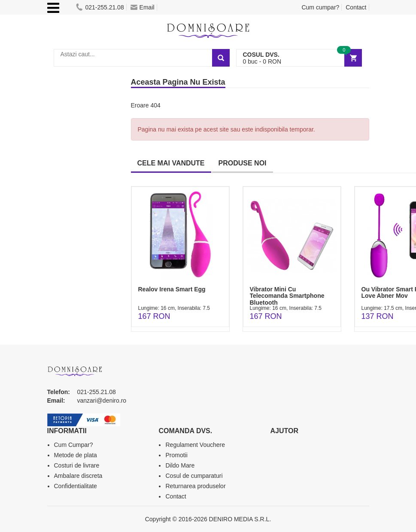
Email (143, 7)
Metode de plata (76, 455)
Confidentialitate (76, 486)
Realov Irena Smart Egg (172, 289)
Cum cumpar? (320, 7)
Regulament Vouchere (195, 445)
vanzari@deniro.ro (102, 401)
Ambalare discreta (78, 476)
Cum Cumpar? (74, 445)
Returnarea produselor (195, 486)
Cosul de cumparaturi (194, 476)
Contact (356, 7)
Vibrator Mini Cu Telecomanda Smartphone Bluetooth (287, 296)
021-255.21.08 (100, 7)
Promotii (176, 455)
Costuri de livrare (77, 465)
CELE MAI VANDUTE (171, 163)
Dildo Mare (180, 465)
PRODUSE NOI (243, 163)
